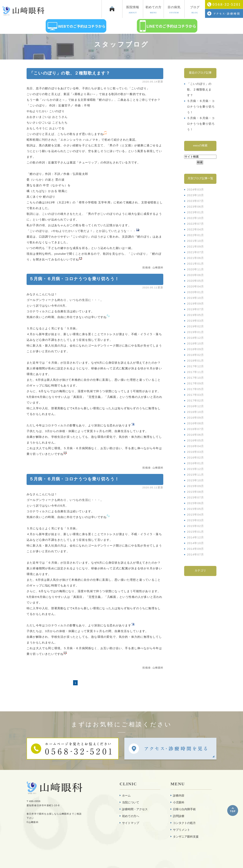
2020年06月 (196, 275)
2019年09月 (196, 303)
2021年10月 (196, 241)
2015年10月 (196, 480)
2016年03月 (196, 452)
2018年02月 (196, 355)
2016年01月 (196, 463)
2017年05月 (196, 389)
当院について (131, 802)
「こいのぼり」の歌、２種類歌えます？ (70, 73)
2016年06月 (196, 435)
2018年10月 (196, 343)
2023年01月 (196, 212)
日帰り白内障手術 (184, 809)
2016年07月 (196, 429)
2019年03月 (196, 321)
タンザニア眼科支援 (186, 837)
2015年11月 (196, 475)
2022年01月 (196, 235)
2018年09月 (196, 349)
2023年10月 (196, 195)
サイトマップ (131, 823)
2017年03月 (196, 395)
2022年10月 (196, 218)
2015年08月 (196, 492)
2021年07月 (196, 252)
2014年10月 (196, 543)
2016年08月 (196, 423)
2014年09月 (196, 549)
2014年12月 (196, 537)
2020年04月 (196, 286)
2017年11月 (196, 372)
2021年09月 (196, 246)
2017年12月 (196, 366)
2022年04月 (196, 229)
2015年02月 (196, 526)
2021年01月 (196, 264)
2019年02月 (196, 326)
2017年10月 (196, 378)
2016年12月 (196, 406)
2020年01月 (196, 292)
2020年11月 (196, 269)
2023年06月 (196, 207)
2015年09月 (196, 486)
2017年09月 (196, 383)
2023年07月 (196, 201)
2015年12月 (196, 469)
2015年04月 (196, 515)
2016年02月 (196, 457)
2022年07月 (196, 224)
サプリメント (181, 830)
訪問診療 (179, 816)
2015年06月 (196, 503)
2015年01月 (196, 532)
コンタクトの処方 (184, 823)
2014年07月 (196, 554)
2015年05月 (196, 509)
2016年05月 (196, 440)
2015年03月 (196, 520)
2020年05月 (196, 281)
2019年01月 (196, 332)
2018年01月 (196, 361)
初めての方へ (131, 816)
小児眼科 (179, 802)
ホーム (126, 795)
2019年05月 (196, 315)
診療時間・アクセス (135, 809)
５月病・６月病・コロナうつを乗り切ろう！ (74, 279)
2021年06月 (196, 258)
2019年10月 (196, 298)
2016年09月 (196, 418)
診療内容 (179, 795)
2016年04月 (196, 446)
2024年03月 (196, 189)
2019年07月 (196, 309)
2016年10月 (196, 412)
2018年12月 (196, 338)
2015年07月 (196, 497)
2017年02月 (196, 400)
